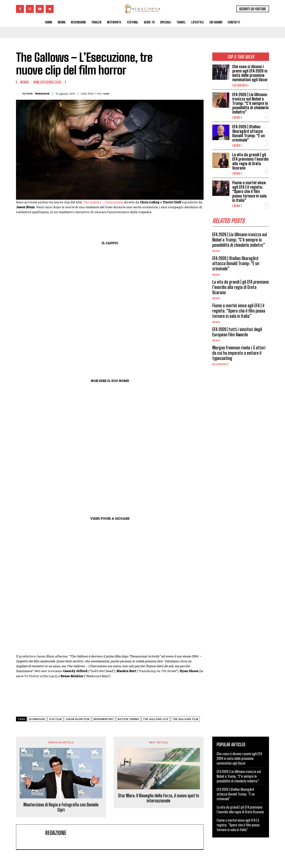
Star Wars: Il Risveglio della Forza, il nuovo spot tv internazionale (159, 798)
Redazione (42, 94)
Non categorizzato (47, 82)
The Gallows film (185, 719)
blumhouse (37, 719)
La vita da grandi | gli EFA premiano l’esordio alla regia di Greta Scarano (250, 161)
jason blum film (78, 719)
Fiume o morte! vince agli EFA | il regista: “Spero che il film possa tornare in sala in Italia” (249, 192)
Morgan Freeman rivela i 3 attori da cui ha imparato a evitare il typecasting (239, 353)
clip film (55, 719)
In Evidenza (240, 85)
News (237, 118)
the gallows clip (156, 719)
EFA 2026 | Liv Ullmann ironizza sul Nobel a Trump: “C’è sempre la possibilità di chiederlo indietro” (250, 103)
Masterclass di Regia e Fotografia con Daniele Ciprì (61, 807)
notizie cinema (128, 719)
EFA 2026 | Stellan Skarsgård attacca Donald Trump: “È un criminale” (249, 133)
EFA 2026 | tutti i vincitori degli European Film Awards (237, 332)
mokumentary (104, 719)
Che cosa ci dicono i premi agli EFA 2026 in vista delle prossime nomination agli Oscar (250, 73)
